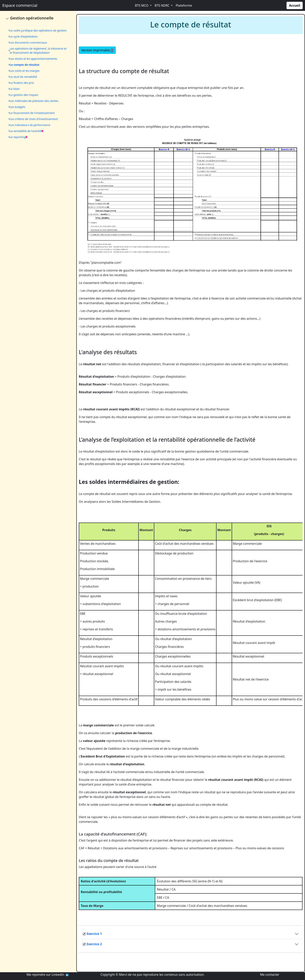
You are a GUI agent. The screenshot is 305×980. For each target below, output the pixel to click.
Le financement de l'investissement (32, 113)
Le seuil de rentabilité (23, 77)
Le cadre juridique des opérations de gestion (38, 30)
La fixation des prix (21, 83)
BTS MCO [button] (142, 5)
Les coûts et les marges (24, 71)
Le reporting (18, 137)
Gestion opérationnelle (32, 18)
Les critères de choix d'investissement (33, 119)
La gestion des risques (23, 95)
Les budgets (17, 107)
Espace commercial (20, 5)
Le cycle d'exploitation (23, 36)
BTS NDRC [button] (162, 5)
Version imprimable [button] (97, 50)
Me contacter (269, 975)
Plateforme (184, 5)
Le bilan (14, 89)
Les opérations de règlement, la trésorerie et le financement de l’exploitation (38, 51)
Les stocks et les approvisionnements (33, 59)
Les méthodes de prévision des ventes (33, 101)
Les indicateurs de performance (29, 125)
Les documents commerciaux (28, 42)
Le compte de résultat (24, 65)
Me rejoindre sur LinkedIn (46, 975)
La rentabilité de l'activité (26, 131)
